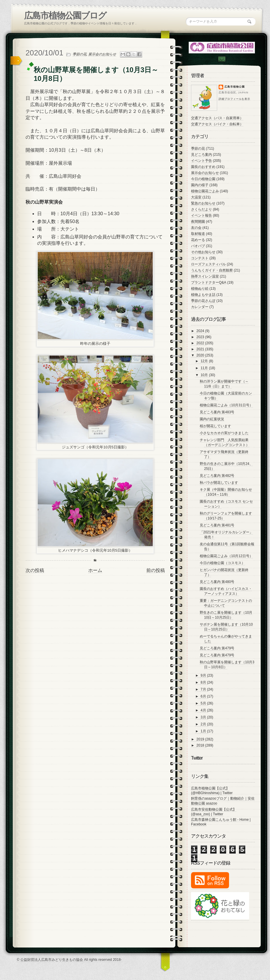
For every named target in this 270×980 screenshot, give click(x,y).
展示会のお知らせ (102, 54)
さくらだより (201, 209)
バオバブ (198, 246)
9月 (204, 675)
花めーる (198, 240)
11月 (205, 368)
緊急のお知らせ (203, 203)
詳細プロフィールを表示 (234, 99)
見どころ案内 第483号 (217, 412)
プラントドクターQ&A (209, 282)
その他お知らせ (203, 252)
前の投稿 (156, 570)
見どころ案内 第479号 (217, 648)
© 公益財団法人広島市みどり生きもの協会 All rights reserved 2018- (69, 960)
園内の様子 (200, 185)
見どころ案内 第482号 (217, 476)
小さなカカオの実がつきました (224, 433)
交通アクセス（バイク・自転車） (217, 124)
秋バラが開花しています (219, 483)
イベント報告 (201, 215)
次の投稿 (35, 570)
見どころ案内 (201, 155)
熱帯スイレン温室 (205, 276)
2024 (201, 331)
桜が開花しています (215, 426)
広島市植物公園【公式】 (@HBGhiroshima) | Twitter (212, 791)
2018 (201, 745)
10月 (205, 375)
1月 (204, 731)
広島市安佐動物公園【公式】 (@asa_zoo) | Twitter (214, 812)
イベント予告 (201, 161)
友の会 (196, 228)
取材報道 (198, 234)
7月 (204, 689)
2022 (201, 343)
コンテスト (200, 258)
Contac (222, 59)
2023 (201, 337)
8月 (204, 682)
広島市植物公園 (235, 87)
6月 (204, 696)
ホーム (95, 570)
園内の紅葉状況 (212, 419)
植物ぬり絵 (200, 289)
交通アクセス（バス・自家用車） (217, 118)
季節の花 (80, 54)
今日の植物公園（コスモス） (222, 563)
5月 (204, 703)
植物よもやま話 (203, 295)
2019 (201, 739)
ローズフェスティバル (208, 264)
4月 (204, 710)
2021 (201, 349)
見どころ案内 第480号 (217, 582)
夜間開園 (198, 222)
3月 (204, 717)
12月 (205, 361)
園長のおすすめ (203, 167)
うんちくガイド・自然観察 (212, 270)
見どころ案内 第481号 (217, 525)
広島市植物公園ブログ (65, 16)
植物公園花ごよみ (205, 191)
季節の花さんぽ (203, 301)
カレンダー (200, 307)
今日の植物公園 (203, 179)
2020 (201, 355)
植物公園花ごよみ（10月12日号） (226, 556)
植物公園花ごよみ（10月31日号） (226, 405)
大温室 (196, 197)
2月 (204, 724)
